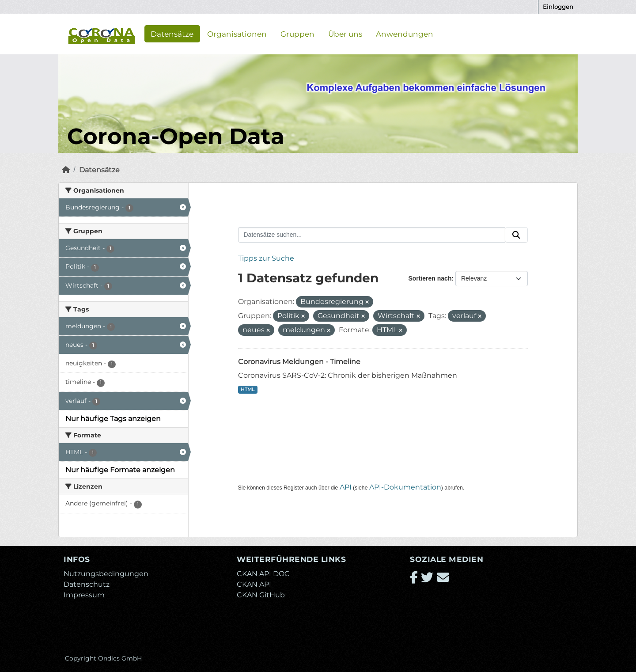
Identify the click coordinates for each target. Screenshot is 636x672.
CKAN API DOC (263, 574)
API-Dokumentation (405, 487)
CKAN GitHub (261, 595)
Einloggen (558, 7)
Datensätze (172, 34)
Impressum (84, 595)
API (346, 487)
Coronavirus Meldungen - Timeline (299, 362)
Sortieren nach (430, 278)
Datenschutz (87, 584)
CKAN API (254, 584)
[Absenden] (516, 235)
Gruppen (297, 34)
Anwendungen (405, 34)
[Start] (66, 170)
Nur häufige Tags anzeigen (113, 419)
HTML (248, 389)
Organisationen (237, 34)
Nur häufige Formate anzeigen (120, 470)
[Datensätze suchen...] (372, 235)
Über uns (345, 34)
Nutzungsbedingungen (106, 574)
